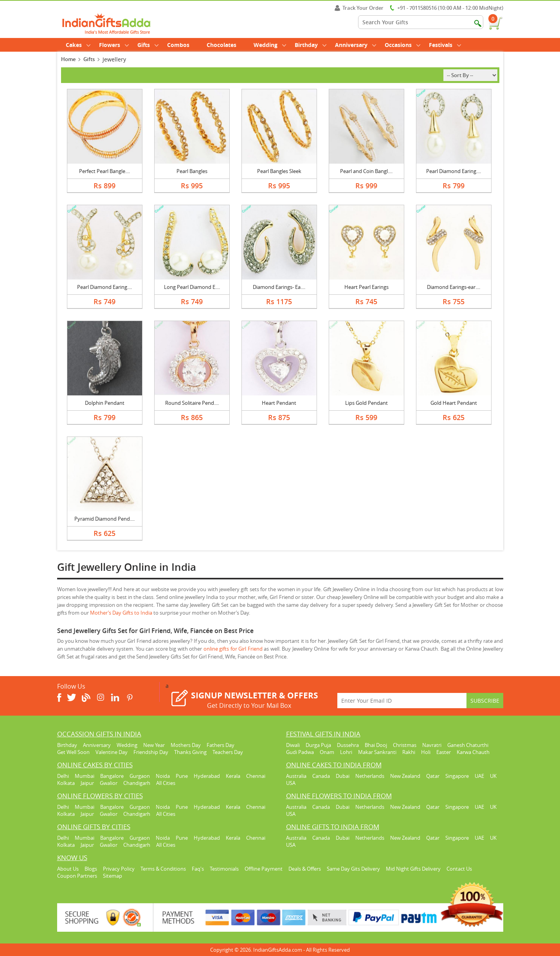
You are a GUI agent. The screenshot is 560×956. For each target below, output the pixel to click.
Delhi (63, 776)
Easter (444, 752)
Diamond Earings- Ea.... (279, 287)
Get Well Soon (73, 752)
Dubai (343, 776)
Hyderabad (207, 776)
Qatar (433, 776)
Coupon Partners (77, 876)
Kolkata (66, 783)
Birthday (311, 45)
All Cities (166, 783)
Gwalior (109, 783)
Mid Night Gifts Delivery (413, 869)
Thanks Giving (190, 752)
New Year (154, 745)
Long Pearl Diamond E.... (192, 287)
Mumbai (85, 776)
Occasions (402, 45)
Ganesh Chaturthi (468, 745)
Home (68, 59)
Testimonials (224, 869)
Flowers (114, 45)
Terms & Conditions (163, 869)
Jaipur (87, 783)
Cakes (78, 45)
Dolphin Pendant (105, 403)
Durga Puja (318, 745)
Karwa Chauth (473, 752)
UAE (479, 776)
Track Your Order (359, 8)
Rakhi (409, 752)
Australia (296, 776)
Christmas (405, 745)
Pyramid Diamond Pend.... (104, 519)
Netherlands (370, 776)
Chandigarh (137, 783)
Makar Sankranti (377, 752)
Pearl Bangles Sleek (279, 171)
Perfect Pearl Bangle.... (104, 171)
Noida (163, 776)
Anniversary (356, 45)
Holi (426, 752)
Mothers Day (186, 745)
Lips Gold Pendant (366, 403)
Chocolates (221, 45)
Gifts (148, 45)
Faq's (198, 869)
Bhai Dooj (376, 745)
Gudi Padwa (300, 752)
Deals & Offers (305, 869)
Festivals (445, 45)
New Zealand (405, 776)
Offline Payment (264, 869)
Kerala (233, 776)
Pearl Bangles (192, 171)
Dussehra (348, 745)
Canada (321, 776)
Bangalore (112, 776)
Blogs (91, 869)
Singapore (457, 776)
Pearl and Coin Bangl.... (366, 171)
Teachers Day (228, 752)
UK (493, 776)
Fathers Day (221, 745)
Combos (178, 45)
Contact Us (459, 869)
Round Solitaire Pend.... (192, 403)
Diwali (293, 745)
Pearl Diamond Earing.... (454, 171)
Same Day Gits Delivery (353, 869)
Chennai (256, 776)
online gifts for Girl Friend (234, 649)
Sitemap (113, 876)
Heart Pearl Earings (366, 287)
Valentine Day (112, 752)
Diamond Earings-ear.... (454, 287)
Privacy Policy (119, 869)
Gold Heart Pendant (454, 403)
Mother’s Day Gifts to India (122, 613)
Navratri (432, 745)
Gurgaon (140, 776)
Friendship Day (151, 752)
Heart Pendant (279, 403)
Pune (182, 776)
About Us (68, 869)
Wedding (270, 45)
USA (291, 783)
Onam (327, 752)
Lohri (346, 752)
